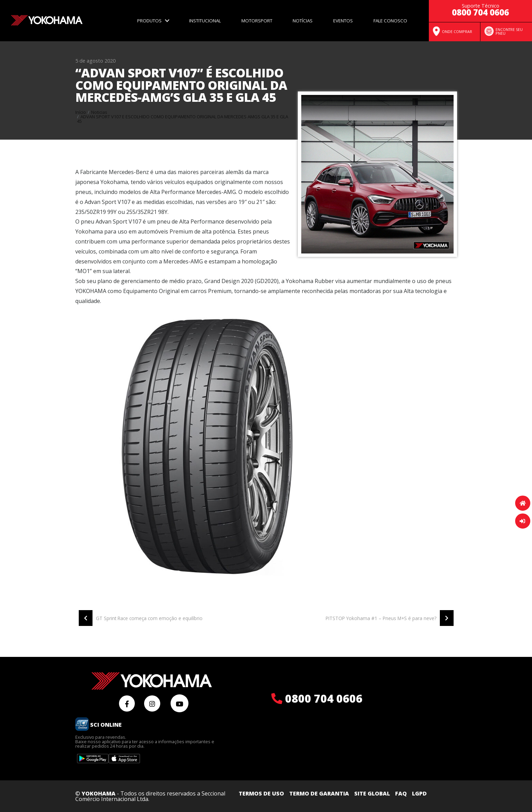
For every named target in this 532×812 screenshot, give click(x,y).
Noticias (99, 112)
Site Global (372, 793)
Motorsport (257, 21)
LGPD (419, 793)
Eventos (343, 21)
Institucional (205, 21)
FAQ (401, 793)
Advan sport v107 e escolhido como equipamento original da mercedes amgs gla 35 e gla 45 (183, 119)
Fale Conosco (390, 21)
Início (81, 112)
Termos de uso (261, 793)
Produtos (149, 21)
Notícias (303, 21)
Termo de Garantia (319, 793)
